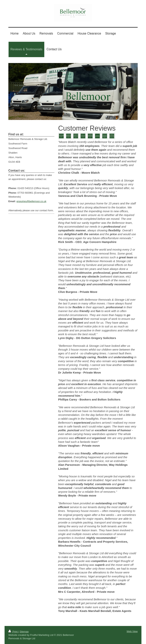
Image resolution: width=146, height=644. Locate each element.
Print (13, 632)
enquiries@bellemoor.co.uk (31, 201)
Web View (132, 631)
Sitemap (24, 632)
